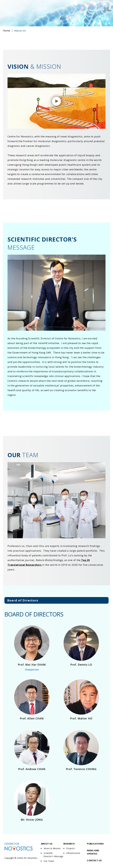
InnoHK (43, 343)
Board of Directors (23, 600)
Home (6, 31)
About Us (20, 31)
